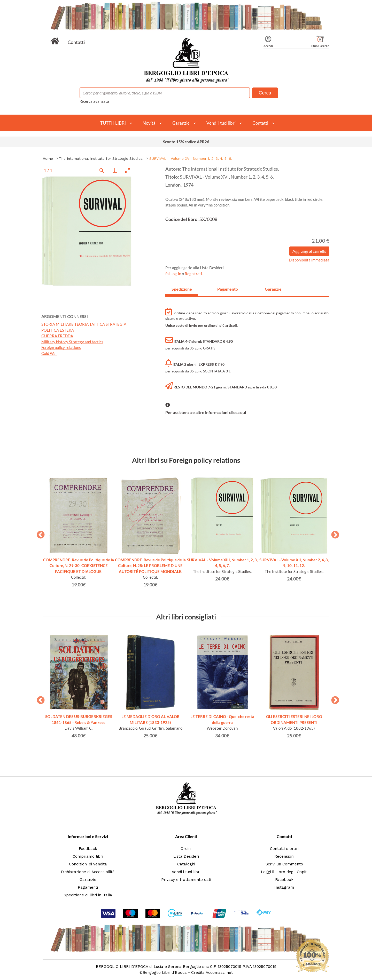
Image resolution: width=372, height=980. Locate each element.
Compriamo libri (88, 856)
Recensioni (284, 856)
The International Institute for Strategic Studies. (101, 158)
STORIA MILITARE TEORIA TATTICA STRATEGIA (84, 324)
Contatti (76, 42)
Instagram (284, 887)
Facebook (284, 880)
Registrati (193, 274)
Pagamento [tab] (228, 289)
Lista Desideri (186, 856)
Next (333, 533)
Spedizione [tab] (182, 289)
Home (48, 158)
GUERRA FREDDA (57, 336)
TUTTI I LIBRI (113, 123)
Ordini (186, 849)
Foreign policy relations (61, 347)
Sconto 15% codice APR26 (186, 142)
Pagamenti (88, 887)
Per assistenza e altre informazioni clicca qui (206, 412)
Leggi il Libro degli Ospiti (284, 872)
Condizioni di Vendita (88, 864)
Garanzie (181, 123)
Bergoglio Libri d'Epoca (165, 973)
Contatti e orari (284, 849)
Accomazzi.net (219, 973)
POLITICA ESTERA (58, 330)
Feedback (88, 849)
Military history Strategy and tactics (72, 342)
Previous (39, 533)
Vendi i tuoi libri (221, 123)
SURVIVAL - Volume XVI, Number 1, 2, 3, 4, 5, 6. (191, 158)
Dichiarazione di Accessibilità (88, 872)
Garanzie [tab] (273, 289)
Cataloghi (186, 864)
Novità (149, 123)
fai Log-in (174, 274)
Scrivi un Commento (284, 864)
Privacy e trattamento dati (186, 880)
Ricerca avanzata (94, 101)
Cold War (49, 353)
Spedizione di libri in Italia (88, 895)
